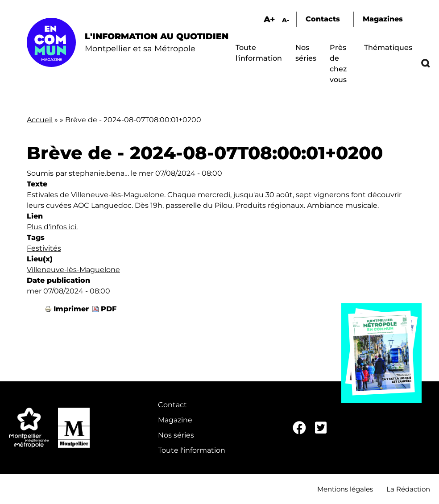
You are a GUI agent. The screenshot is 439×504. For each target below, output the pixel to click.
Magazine (175, 420)
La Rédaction (408, 489)
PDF (109, 309)
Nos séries (176, 435)
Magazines (383, 19)
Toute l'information (192, 450)
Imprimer (71, 309)
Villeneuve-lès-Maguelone (73, 270)
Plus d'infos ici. (52, 227)
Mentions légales (345, 489)
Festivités (44, 248)
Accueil (40, 120)
